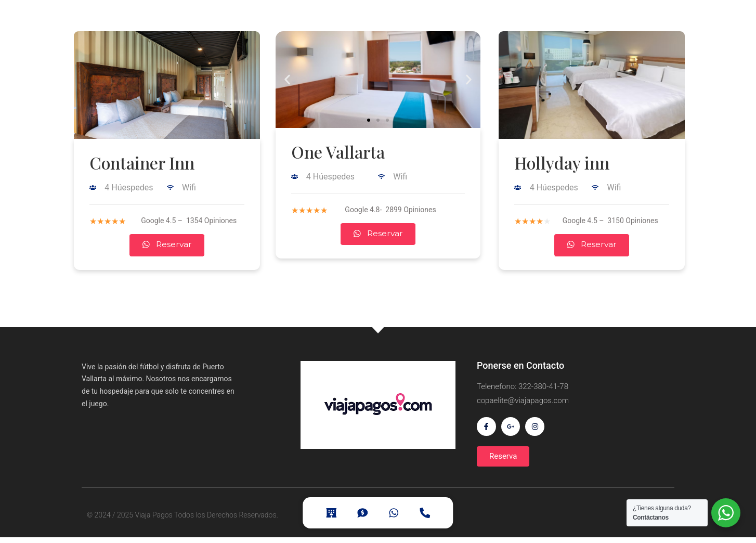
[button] (369, 120)
